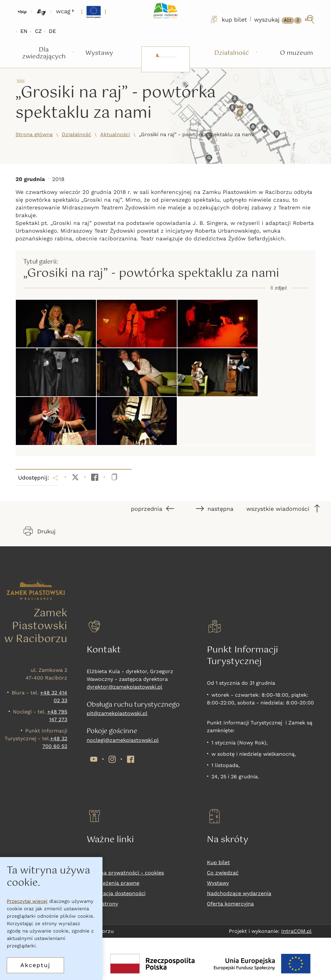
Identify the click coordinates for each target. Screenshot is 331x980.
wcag (65, 11)
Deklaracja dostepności (116, 893)
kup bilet (228, 19)
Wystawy (218, 883)
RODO (94, 862)
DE (52, 31)
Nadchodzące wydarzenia (239, 893)
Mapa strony (102, 904)
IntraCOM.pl (296, 931)
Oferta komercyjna (230, 904)
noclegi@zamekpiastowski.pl (123, 740)
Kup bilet (218, 862)
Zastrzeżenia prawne (113, 883)
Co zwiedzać (223, 873)
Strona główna (34, 134)
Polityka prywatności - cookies (125, 873)
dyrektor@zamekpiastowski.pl (124, 687)
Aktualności (115, 134)
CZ (38, 31)
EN (24, 31)
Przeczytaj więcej (27, 901)
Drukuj (40, 531)
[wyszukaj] (285, 19)
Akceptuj (35, 965)
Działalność (76, 134)
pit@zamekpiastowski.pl (117, 713)
